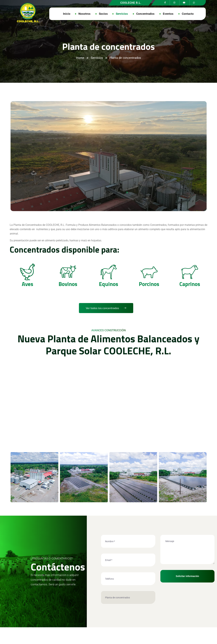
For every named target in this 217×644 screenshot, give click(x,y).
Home (80, 58)
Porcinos (149, 284)
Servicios (97, 58)
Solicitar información (187, 576)
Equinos (109, 284)
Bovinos (68, 284)
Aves (27, 284)
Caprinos (190, 284)
